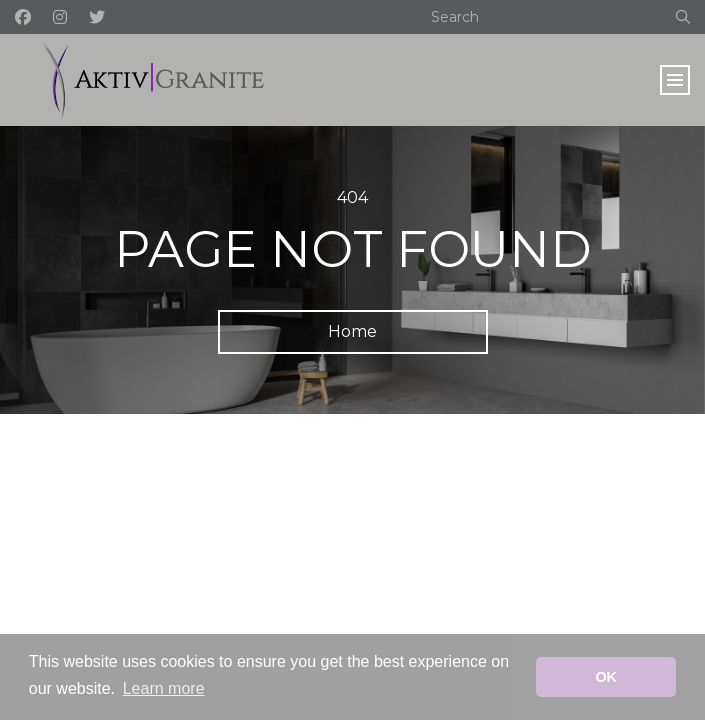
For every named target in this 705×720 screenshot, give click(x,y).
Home (352, 331)
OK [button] (606, 677)
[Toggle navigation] (675, 80)
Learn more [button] (164, 688)
